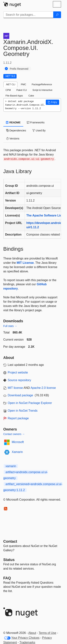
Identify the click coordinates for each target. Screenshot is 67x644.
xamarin (11, 466)
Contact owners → (14, 434)
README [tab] (13, 122)
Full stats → (10, 326)
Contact (10, 541)
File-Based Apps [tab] (14, 96)
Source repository (19, 380)
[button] (52, 102)
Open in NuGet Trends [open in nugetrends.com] (23, 411)
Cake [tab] (31, 96)
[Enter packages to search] (28, 15)
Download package (20, 395)
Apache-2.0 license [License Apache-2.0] (43, 388)
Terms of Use (47, 633)
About (32, 633)
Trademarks (27, 642)
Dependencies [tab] (16, 130)
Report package (18, 418)
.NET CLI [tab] (10, 84)
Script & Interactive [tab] (42, 90)
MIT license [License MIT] (15, 388)
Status (9, 560)
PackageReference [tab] (42, 84)
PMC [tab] (23, 84)
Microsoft (18, 442)
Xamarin (17, 452)
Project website (18, 372)
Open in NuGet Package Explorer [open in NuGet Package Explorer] (30, 403)
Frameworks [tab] (36, 122)
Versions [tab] (13, 139)
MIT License (25, 263)
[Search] (57, 15)
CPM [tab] (8, 90)
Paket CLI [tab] (22, 90)
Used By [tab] (39, 130)
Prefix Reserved (19, 69)
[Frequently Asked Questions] (7, 578)
